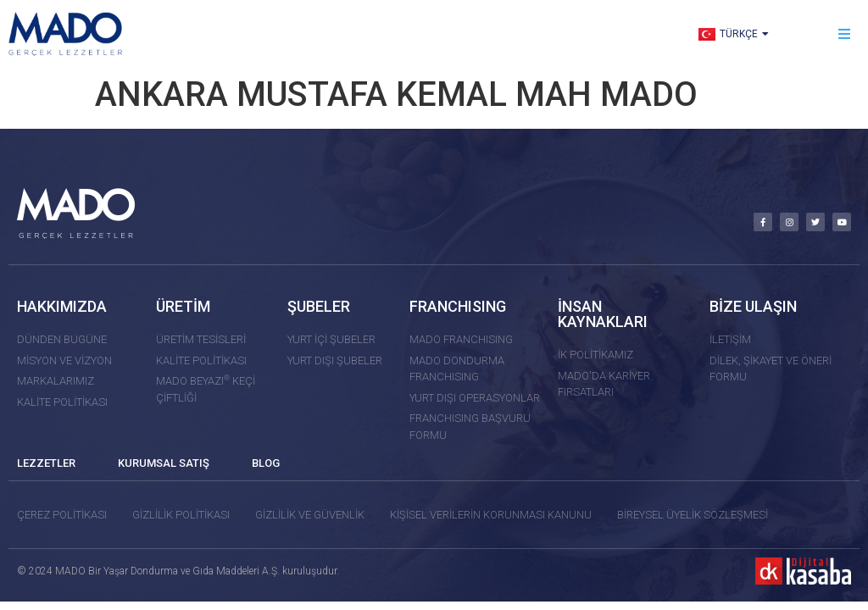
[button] (845, 34)
